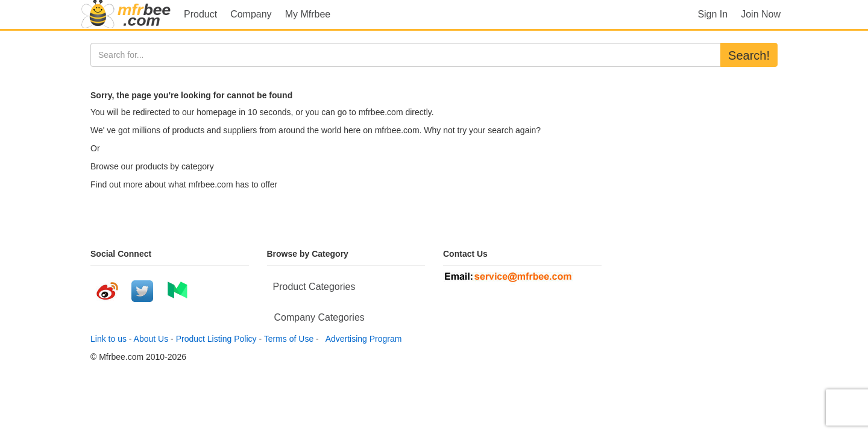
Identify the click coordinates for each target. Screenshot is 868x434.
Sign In (712, 14)
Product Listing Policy (216, 339)
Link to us (108, 339)
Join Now (761, 14)
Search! (749, 55)
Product (200, 14)
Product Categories (314, 287)
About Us (151, 339)
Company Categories (319, 317)
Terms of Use (289, 339)
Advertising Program (362, 339)
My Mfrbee (308, 14)
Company (251, 14)
